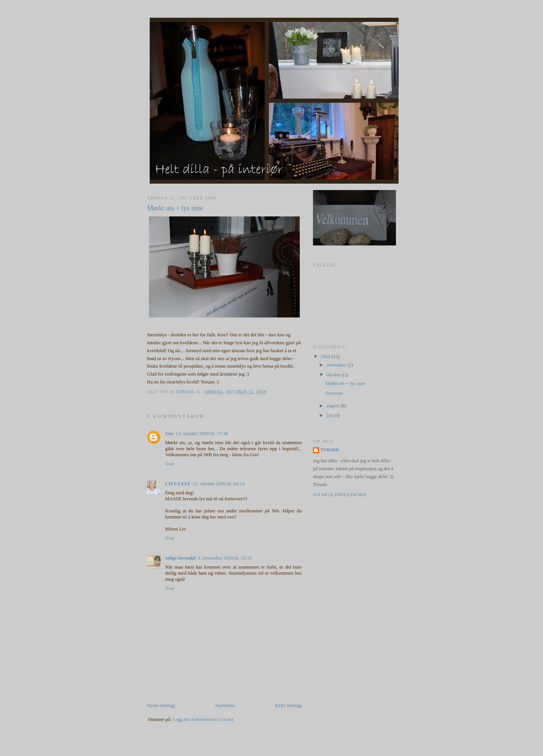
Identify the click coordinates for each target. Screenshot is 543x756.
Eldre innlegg (288, 705)
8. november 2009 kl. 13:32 (225, 558)
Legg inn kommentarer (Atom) (203, 719)
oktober (335, 375)
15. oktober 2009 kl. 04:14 (218, 484)
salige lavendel (180, 558)
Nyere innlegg (161, 705)
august (334, 406)
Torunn (330, 450)
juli (331, 415)
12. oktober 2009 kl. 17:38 (202, 433)
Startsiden (225, 705)
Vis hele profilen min (340, 495)
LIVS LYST (178, 484)
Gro (169, 433)
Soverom (334, 393)
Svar (170, 464)
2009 (326, 357)
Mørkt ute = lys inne (345, 383)
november (337, 365)
